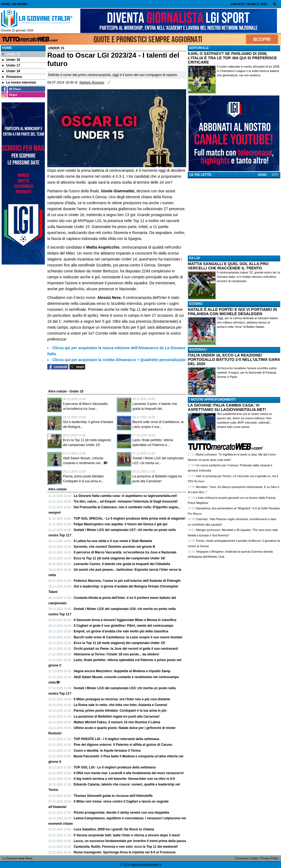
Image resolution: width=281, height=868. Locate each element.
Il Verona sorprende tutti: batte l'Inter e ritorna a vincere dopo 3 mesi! (127, 835)
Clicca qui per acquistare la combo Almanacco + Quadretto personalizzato (119, 360)
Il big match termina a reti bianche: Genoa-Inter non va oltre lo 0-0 (124, 779)
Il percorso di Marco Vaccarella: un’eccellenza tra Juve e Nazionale (125, 552)
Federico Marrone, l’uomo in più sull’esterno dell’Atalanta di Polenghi (127, 581)
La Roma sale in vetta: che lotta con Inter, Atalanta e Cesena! (121, 705)
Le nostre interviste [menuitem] (19, 82)
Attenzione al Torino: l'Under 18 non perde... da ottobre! (117, 654)
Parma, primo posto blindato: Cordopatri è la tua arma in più (120, 711)
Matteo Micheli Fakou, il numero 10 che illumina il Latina (117, 722)
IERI (275, 175)
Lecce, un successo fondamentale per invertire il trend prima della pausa (130, 841)
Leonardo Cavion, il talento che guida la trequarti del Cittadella (122, 564)
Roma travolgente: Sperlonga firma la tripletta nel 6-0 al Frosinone (125, 852)
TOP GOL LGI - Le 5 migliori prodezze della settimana (115, 767)
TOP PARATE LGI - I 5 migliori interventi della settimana (117, 739)
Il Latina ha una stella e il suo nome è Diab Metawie (113, 541)
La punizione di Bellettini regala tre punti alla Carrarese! (117, 717)
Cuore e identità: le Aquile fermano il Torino (107, 751)
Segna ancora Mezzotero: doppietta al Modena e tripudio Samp (122, 671)
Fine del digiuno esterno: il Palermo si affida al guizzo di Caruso (123, 745)
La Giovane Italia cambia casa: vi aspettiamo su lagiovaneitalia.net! (126, 496)
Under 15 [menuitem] (11, 54)
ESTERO (196, 304)
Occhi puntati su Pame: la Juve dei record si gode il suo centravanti (126, 649)
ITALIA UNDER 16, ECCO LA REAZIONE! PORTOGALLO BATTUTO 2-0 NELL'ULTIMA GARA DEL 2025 (234, 359)
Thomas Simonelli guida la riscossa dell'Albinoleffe (113, 796)
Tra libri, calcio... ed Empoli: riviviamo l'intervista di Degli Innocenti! (126, 501)
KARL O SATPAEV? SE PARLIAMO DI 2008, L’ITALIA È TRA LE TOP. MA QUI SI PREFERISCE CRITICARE (232, 58)
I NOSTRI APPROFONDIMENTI (212, 400)
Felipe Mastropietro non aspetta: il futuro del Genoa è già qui (121, 524)
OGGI (262, 175)
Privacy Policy (270, 858)
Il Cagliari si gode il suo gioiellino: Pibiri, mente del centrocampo (124, 626)
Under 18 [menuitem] (11, 71)
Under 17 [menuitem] (11, 65)
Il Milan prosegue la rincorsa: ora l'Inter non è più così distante (122, 699)
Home (7, 48)
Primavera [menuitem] (12, 77)
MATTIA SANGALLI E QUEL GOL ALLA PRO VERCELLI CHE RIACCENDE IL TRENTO (228, 266)
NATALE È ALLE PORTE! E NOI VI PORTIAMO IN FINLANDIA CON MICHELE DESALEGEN (232, 312)
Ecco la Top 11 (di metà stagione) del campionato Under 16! (120, 558)
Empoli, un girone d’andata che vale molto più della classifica (121, 631)
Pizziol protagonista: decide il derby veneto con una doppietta (121, 813)
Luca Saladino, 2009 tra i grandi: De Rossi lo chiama (114, 829)
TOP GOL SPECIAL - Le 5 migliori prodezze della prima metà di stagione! (130, 519)
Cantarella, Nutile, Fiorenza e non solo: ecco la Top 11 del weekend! (126, 847)
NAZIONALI (198, 349)
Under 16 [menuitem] (11, 60)
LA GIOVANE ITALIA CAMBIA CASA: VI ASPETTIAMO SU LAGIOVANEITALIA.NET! (227, 407)
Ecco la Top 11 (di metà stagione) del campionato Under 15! (120, 643)
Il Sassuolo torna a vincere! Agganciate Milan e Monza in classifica (125, 620)
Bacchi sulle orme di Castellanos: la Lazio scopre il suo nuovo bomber (128, 637)
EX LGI (194, 258)
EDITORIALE (199, 48)
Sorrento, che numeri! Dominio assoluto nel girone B (114, 547)
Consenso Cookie (247, 858)
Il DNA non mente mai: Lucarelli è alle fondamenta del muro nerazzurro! (129, 773)
